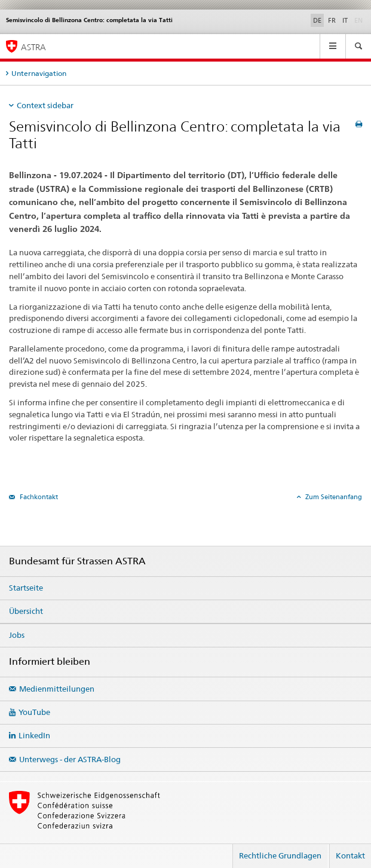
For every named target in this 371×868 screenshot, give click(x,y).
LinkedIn (34, 735)
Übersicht (26, 611)
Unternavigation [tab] (39, 73)
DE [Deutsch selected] (317, 20)
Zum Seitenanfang (333, 497)
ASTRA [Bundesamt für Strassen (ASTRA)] (33, 47)
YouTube (34, 712)
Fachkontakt (38, 497)
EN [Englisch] (360, 20)
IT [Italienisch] (345, 20)
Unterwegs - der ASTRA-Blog (70, 759)
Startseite (26, 588)
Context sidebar (45, 105)
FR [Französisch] (332, 20)
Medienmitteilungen (57, 689)
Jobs (17, 635)
